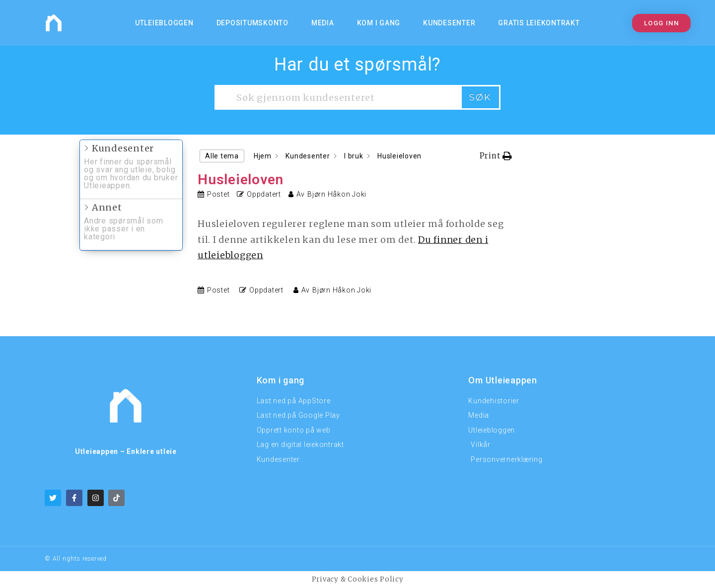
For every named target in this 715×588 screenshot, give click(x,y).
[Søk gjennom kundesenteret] (337, 97)
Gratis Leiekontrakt (539, 23)
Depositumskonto (252, 23)
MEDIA (323, 23)
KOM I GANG (379, 23)
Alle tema (222, 156)
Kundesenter (449, 23)
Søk (480, 97)
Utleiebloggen (164, 23)
